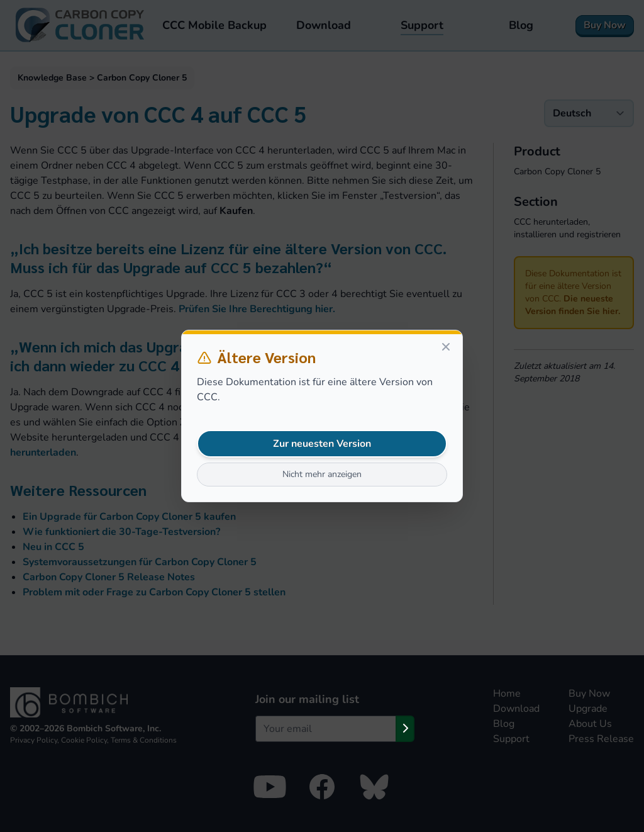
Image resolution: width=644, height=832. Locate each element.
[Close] (446, 347)
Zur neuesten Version (322, 444)
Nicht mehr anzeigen (322, 474)
